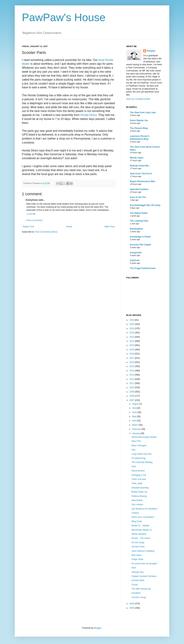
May (134, 416)
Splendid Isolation (139, 189)
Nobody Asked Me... (140, 166)
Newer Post (28, 227)
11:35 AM (31, 214)
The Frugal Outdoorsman (143, 268)
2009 (132, 392)
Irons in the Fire (138, 197)
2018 (132, 354)
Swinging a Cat (139, 475)
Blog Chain (137, 521)
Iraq (133, 450)
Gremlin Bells (138, 580)
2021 (132, 341)
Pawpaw (151, 51)
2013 (132, 375)
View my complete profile (138, 99)
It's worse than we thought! (144, 564)
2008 (132, 396)
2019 (132, 350)
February (137, 429)
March (135, 425)
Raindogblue (136, 229)
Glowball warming (140, 488)
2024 (132, 328)
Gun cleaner (137, 504)
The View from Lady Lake (143, 113)
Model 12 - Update (140, 526)
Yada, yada (137, 483)
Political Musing (139, 496)
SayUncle (135, 260)
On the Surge (138, 542)
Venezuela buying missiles (144, 437)
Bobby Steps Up (139, 492)
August (136, 404)
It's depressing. (139, 458)
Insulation (136, 593)
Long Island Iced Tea (142, 454)
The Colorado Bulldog (142, 462)
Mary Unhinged (139, 445)
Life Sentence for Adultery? (144, 509)
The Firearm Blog (139, 128)
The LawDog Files (139, 221)
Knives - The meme (141, 538)
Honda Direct (88, 115)
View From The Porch (141, 174)
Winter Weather (139, 534)
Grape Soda (137, 559)
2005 (132, 608)
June (135, 412)
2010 (132, 387)
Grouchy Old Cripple (140, 245)
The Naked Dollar (139, 213)
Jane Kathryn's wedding (143, 551)
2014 (132, 371)
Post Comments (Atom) (46, 232)
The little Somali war (141, 589)
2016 (132, 362)
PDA (134, 467)
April (134, 421)
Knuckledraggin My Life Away (145, 205)
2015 (132, 366)
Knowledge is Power (140, 237)
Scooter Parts (138, 547)
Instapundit (136, 253)
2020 (132, 345)
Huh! (134, 568)
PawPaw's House (64, 17)
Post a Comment (34, 220)
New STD (136, 441)
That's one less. (139, 479)
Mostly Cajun (137, 158)
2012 (132, 379)
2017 (132, 358)
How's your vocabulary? (143, 517)
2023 (132, 333)
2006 (132, 604)
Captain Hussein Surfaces (144, 576)
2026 (132, 320)
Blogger (98, 628)
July (134, 408)
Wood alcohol (138, 471)
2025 (132, 324)
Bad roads (136, 555)
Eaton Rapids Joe (139, 120)
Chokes (135, 513)
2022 (132, 337)
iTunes (135, 585)
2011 (132, 383)
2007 (132, 400)
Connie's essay (139, 597)
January (136, 433)
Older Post (109, 227)
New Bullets (137, 500)
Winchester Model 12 (142, 530)
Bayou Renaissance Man (143, 181)
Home (69, 227)
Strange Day (138, 572)
